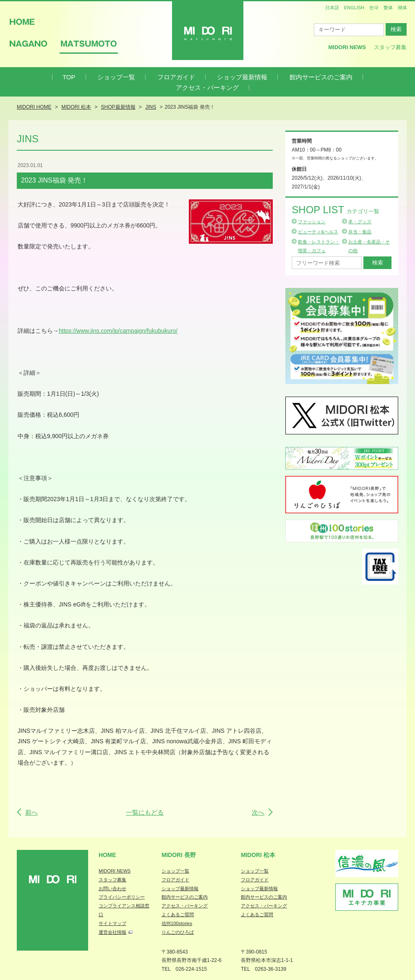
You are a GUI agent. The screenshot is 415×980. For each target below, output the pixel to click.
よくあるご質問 (178, 915)
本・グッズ (360, 222)
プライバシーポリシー (122, 897)
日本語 (332, 8)
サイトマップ (112, 923)
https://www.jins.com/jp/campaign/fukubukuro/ (118, 331)
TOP (69, 77)
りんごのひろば (178, 932)
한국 (374, 8)
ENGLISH (354, 8)
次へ (258, 812)
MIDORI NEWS (115, 871)
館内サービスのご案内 (321, 77)
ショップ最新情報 (242, 77)
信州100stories (177, 923)
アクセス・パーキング (207, 88)
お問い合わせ (112, 889)
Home (107, 855)
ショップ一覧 (116, 77)
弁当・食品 (360, 232)
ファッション (312, 222)
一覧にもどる (145, 812)
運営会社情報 (112, 932)
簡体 (402, 8)
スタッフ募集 (390, 47)
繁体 (388, 8)
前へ (31, 812)
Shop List (335, 210)
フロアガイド (176, 77)
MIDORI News (347, 47)
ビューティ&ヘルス (318, 232)
